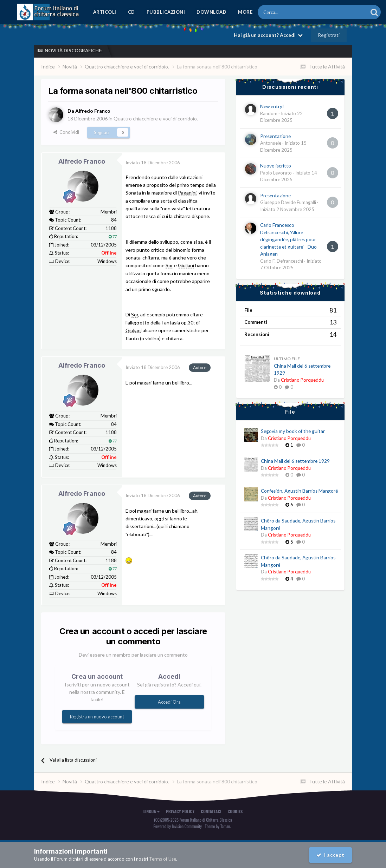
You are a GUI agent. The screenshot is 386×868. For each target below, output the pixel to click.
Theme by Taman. (218, 826)
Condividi (66, 132)
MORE (245, 12)
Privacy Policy (180, 811)
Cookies (235, 811)
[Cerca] (293, 12)
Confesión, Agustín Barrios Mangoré (299, 491)
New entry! (272, 106)
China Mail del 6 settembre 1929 (295, 461)
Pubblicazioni (166, 12)
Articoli (105, 12)
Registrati (329, 35)
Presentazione (275, 136)
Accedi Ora (169, 702)
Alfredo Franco (82, 161)
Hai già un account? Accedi (268, 35)
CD (131, 12)
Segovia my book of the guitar (293, 431)
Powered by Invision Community (178, 826)
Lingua (152, 811)
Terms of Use (163, 859)
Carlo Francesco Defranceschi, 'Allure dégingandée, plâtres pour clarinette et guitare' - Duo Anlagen (288, 239)
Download (211, 12)
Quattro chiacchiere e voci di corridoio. (156, 119)
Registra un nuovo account (97, 717)
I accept (330, 855)
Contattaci (211, 811)
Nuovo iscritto (276, 166)
